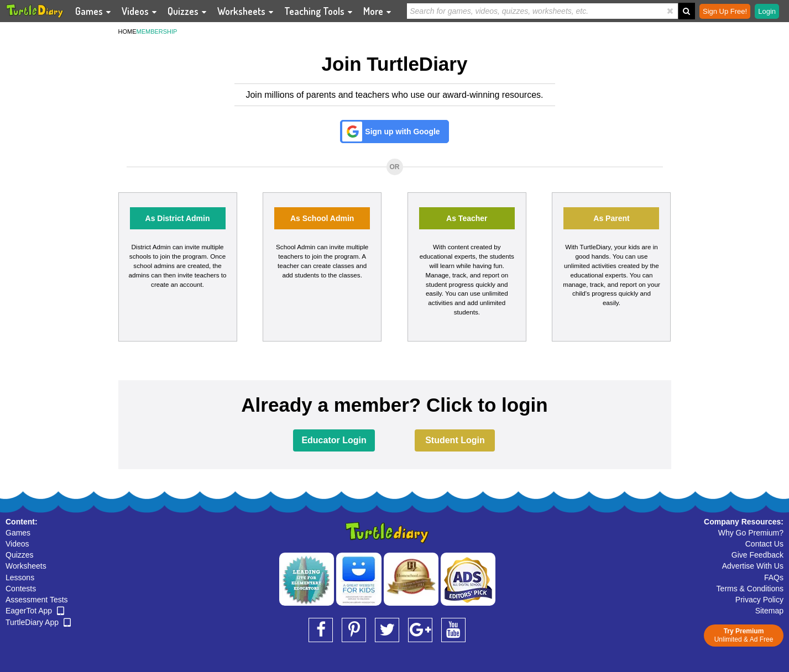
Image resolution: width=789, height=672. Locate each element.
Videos (17, 544)
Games (18, 533)
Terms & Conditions (750, 589)
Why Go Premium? (751, 533)
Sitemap (769, 611)
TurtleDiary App (38, 622)
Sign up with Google (402, 132)
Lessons (20, 577)
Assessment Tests (37, 600)
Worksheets (26, 566)
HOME (127, 32)
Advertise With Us (753, 566)
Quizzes (20, 555)
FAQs (774, 577)
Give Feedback (757, 555)
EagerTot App (35, 611)
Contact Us (764, 544)
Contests (21, 589)
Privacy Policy (759, 600)
